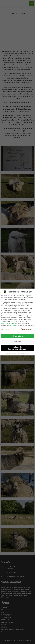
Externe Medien (27, 328)
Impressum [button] (27, 352)
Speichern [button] (17, 340)
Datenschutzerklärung (8, 322)
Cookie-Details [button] (9, 352)
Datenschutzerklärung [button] (18, 352)
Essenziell (6, 328)
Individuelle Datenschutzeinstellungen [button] (17, 347)
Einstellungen (14, 324)
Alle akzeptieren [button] (18, 335)
